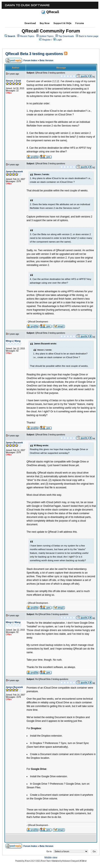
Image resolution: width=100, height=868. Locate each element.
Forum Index (30, 60)
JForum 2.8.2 (29, 861)
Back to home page (89, 36)
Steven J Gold (13, 81)
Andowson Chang (69, 861)
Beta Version (46, 60)
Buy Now (45, 23)
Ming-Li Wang (13, 341)
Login (59, 40)
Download (30, 23)
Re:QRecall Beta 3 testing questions (52, 614)
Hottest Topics (46, 36)
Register (47, 40)
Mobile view (51, 858)
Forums (80, 23)
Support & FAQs (62, 23)
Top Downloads (66, 36)
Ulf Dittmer (83, 861)
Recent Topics (27, 36)
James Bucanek (14, 171)
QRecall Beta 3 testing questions (34, 54)
